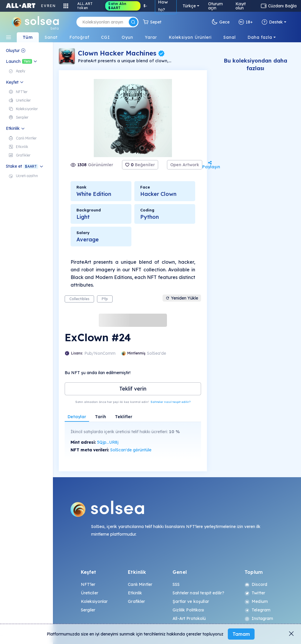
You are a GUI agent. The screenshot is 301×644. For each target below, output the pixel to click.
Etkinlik (135, 593)
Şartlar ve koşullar (191, 601)
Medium (256, 601)
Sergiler (88, 610)
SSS (176, 584)
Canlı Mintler (140, 584)
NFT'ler (88, 584)
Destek (272, 22)
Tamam (241, 634)
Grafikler (136, 601)
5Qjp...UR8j (108, 442)
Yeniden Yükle (182, 298)
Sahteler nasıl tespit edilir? (170, 402)
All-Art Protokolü (189, 618)
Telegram (257, 610)
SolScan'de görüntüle (131, 450)
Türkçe (189, 6)
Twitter (255, 593)
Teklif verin (133, 389)
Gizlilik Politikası (188, 610)
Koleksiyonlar (94, 601)
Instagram (259, 618)
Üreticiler (90, 593)
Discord (256, 584)
